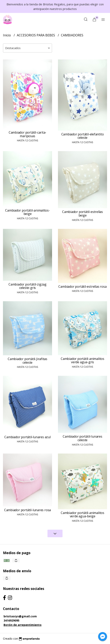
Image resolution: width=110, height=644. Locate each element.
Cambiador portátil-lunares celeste (82, 438)
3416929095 (11, 620)
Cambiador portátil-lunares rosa (28, 510)
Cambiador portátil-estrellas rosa (82, 287)
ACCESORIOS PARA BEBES (36, 35)
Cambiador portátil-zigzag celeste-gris (27, 286)
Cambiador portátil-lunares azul (27, 437)
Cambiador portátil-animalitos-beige (27, 212)
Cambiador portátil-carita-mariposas (28, 134)
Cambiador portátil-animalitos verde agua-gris (82, 360)
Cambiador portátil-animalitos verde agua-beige (82, 515)
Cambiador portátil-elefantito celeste (83, 136)
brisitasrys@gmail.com (20, 616)
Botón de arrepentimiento (23, 625)
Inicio (7, 35)
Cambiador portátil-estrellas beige (82, 214)
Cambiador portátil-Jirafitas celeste (27, 361)
